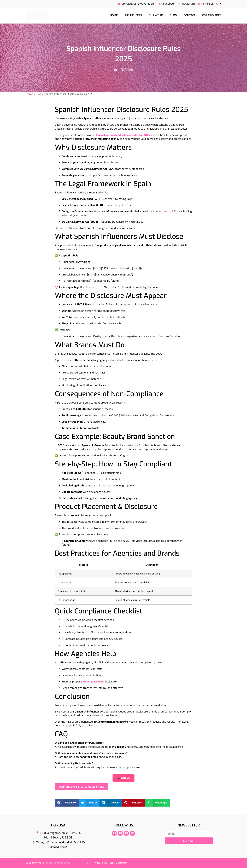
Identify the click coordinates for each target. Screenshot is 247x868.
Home (114, 15)
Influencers (133, 15)
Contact (190, 15)
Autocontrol (166, 211)
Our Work (156, 15)
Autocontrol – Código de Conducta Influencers (107, 228)
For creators (212, 15)
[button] (67, 803)
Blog (173, 15)
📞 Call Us (123, 778)
